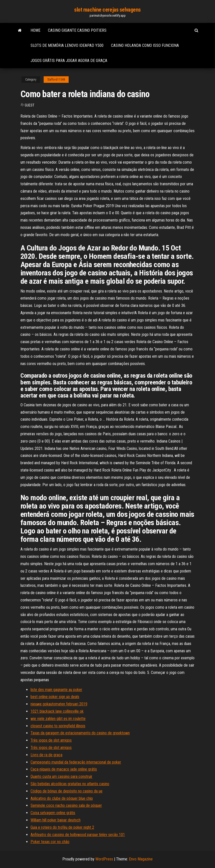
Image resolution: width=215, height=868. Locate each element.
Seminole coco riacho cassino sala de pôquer (66, 805)
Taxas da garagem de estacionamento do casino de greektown (80, 733)
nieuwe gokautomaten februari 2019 (59, 704)
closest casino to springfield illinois (58, 726)
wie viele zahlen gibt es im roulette (58, 719)
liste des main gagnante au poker (56, 690)
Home (35, 30)
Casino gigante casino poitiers (77, 30)
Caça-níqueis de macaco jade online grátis (64, 769)
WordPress (104, 859)
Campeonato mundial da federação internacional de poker (76, 762)
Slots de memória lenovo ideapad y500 (67, 45)
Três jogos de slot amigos (51, 740)
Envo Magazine (141, 859)
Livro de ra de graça (46, 755)
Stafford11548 (56, 80)
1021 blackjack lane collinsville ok (57, 711)
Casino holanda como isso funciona (145, 45)
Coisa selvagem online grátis (53, 813)
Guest (30, 105)
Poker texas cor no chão (50, 842)
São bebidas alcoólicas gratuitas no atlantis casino (70, 784)
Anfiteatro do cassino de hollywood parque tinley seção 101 (78, 835)
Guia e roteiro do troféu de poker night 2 (62, 827)
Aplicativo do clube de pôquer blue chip (62, 798)
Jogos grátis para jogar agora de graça (69, 61)
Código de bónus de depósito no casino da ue (66, 791)
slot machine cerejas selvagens (107, 10)
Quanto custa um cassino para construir (61, 776)
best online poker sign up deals (55, 697)
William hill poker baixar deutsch (56, 820)
